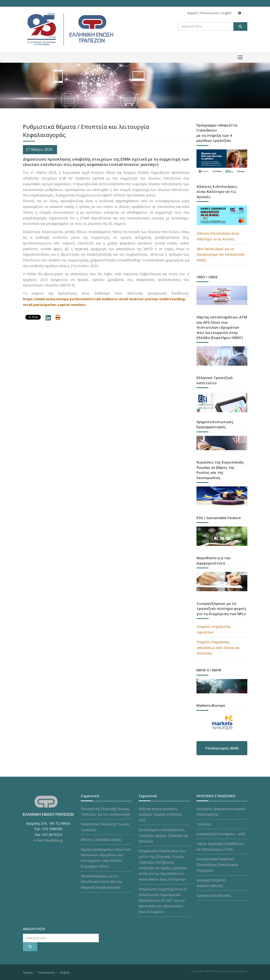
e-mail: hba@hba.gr (48, 840)
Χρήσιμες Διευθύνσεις (214, 895)
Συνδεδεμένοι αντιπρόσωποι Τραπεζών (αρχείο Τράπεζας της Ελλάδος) (163, 835)
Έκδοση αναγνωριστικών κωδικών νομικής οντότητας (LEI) (160, 814)
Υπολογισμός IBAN (222, 748)
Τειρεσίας (204, 824)
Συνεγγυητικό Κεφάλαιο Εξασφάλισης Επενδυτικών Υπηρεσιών (217, 865)
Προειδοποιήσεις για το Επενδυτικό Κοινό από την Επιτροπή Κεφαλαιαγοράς (102, 882)
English (227, 13)
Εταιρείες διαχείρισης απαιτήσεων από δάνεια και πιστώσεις (218, 648)
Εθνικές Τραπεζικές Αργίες (101, 840)
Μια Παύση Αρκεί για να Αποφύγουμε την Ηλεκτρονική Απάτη (221, 255)
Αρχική (192, 13)
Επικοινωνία (209, 13)
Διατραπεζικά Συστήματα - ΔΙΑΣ (221, 834)
